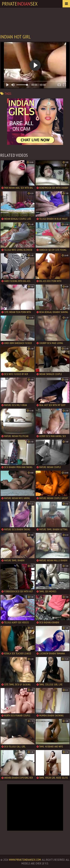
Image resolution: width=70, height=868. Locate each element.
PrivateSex (20, 4)
